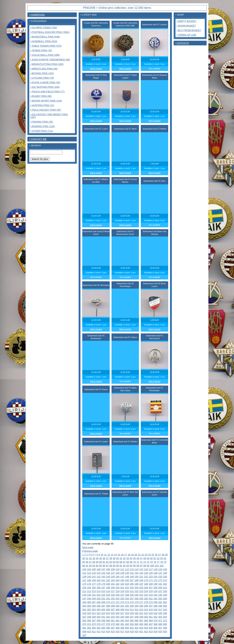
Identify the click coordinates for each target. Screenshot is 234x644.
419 (132, 631)
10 (102, 555)
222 (136, 591)
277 (141, 602)
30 (84, 558)
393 (94, 628)
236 (118, 595)
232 (99, 595)
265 (84, 602)
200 (118, 588)
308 (118, 610)
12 (109, 555)
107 (103, 569)
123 (94, 573)
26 (156, 555)
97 (141, 566)
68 (128, 562)
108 (108, 569)
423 (151, 631)
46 (138, 558)
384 (136, 624)
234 (108, 595)
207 (151, 588)
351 (151, 617)
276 (136, 602)
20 (136, 555)
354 (165, 617)
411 (94, 631)
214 (99, 591)
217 (113, 591)
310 (127, 610)
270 (108, 602)
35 (101, 558)
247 (84, 599)
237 (122, 595)
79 (165, 562)
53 (162, 558)
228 (165, 591)
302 (89, 610)
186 (136, 584)
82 (90, 566)
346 (127, 617)
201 (122, 588)
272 (118, 602)
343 (113, 617)
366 (136, 620)
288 (108, 606)
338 (89, 617)
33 (94, 558)
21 (139, 555)
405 (151, 628)
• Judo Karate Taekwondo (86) (50, 60)
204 (136, 588)
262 (155, 599)
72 (141, 562)
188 (146, 584)
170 (146, 580)
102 (162, 566)
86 (104, 566)
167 (132, 580)
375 (94, 624)
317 (160, 610)
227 (160, 591)
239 (132, 595)
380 (118, 624)
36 (104, 558)
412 (99, 631)
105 (94, 569)
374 (89, 624)
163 (113, 580)
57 (90, 562)
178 (99, 584)
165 (122, 580)
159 (94, 580)
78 (162, 562)
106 (99, 569)
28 (163, 555)
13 (112, 555)
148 (127, 577)
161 (103, 580)
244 (155, 595)
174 (165, 580)
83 (94, 566)
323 (103, 613)
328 (127, 613)
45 (134, 558)
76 (155, 562)
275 (132, 602)
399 (122, 628)
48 (145, 558)
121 (84, 573)
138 (165, 573)
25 (153, 555)
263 (160, 599)
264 (165, 599)
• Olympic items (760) (44, 28)
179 (103, 584)
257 (132, 599)
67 (124, 562)
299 (160, 606)
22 (143, 555)
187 (141, 584)
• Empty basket (186, 21)
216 (108, 591)
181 (113, 584)
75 (151, 562)
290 (118, 606)
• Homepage (37, 15)
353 (160, 617)
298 (155, 606)
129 (122, 573)
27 (160, 555)
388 (155, 624)
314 (146, 610)
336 (165, 613)
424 (155, 631)
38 (111, 558)
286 (99, 606)
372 (165, 620)
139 (84, 577)
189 (151, 584)
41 (121, 558)
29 (166, 555)
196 (99, 588)
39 (114, 558)
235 (113, 595)
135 (151, 573)
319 (84, 613)
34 (97, 558)
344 (118, 617)
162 (108, 580)
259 (141, 599)
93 (128, 566)
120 (165, 569)
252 (108, 599)
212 (89, 591)
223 (141, 591)
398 (118, 628)
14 (115, 555)
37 (107, 558)
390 (165, 624)
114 (136, 569)
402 (136, 628)
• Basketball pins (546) (45, 37)
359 (103, 620)
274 (127, 602)
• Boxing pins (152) (42, 73)
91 (121, 566)
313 (141, 610)
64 (114, 562)
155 (160, 577)
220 (127, 591)
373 (84, 624)
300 (165, 606)
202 (127, 588)
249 (94, 599)
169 (141, 580)
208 (155, 588)
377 (103, 624)
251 (103, 599)
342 (108, 617)
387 (151, 624)
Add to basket (96, 69)
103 (84, 569)
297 (151, 606)
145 (113, 577)
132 (136, 573)
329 (132, 613)
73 (145, 562)
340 (99, 617)
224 (146, 591)
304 (99, 610)
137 (160, 573)
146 (118, 577)
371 (160, 620)
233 (103, 595)
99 (148, 566)
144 (108, 577)
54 (165, 558)
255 (122, 599)
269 (103, 602)
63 (111, 562)
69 (131, 562)
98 (145, 566)
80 (84, 566)
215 (103, 591)
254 (118, 599)
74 (148, 562)
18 (129, 555)
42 (124, 558)
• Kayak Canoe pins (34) (45, 82)
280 (155, 602)
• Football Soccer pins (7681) (50, 32)
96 (138, 566)
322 (99, 613)
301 (84, 610)
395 (103, 628)
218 (118, 591)
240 (136, 595)
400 (127, 628)
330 (136, 613)
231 (94, 595)
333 (151, 613)
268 (99, 602)
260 (146, 599)
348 (136, 617)
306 (108, 610)
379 (113, 624)
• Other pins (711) (42, 131)
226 (155, 591)
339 (94, 617)
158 (89, 580)
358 (99, 620)
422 (146, 631)
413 (103, 631)
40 (117, 558)
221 (132, 591)
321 (94, 613)
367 (141, 620)
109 (113, 569)
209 (160, 588)
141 (94, 577)
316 (155, 610)
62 (107, 562)
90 (117, 566)
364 (127, 620)
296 (146, 606)
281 (160, 602)
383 (132, 624)
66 (121, 562)
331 (141, 613)
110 (118, 569)
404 (146, 628)
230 (89, 595)
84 (97, 566)
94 (131, 566)
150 (136, 577)
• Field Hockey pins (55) (46, 110)
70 (134, 562)
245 (160, 595)
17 (126, 555)
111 (122, 569)
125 (103, 573)
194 (89, 588)
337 (84, 617)
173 (160, 580)
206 (146, 588)
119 (160, 569)
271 (113, 602)
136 (155, 573)
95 (134, 566)
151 (141, 577)
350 (146, 617)
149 (132, 577)
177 (94, 584)
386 (146, 624)
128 (118, 573)
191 (160, 584)
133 (141, 573)
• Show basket (186, 26)
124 (99, 573)
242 (146, 595)
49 (148, 558)
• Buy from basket (189, 30)
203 (132, 588)
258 (136, 599)
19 (132, 555)
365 (132, 620)
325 (113, 613)
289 (113, 606)
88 (111, 566)
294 (136, 606)
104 (89, 569)
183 (122, 584)
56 (87, 562)
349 (141, 617)
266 (89, 602)
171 (151, 580)
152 (146, 577)
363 (122, 620)
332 (146, 613)
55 (84, 562)
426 (165, 631)
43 (128, 558)
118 (155, 569)
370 (155, 620)
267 (94, 602)
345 (122, 617)
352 (155, 617)
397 (113, 628)
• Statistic (182, 43)
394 (99, 628)
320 (89, 613)
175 (84, 584)
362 (118, 620)
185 (132, 584)
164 (118, 580)
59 (97, 562)
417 (122, 631)
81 (87, 566)
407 (160, 628)
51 (155, 558)
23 (146, 555)
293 (132, 606)
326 (118, 613)
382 (127, 624)
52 (158, 558)
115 (141, 569)
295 (141, 606)
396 (108, 628)
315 (151, 610)
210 (165, 588)
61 (104, 562)
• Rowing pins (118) (42, 126)
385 (141, 624)
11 (105, 555)
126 (108, 573)
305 (103, 610)
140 (89, 577)
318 (165, 610)
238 (127, 595)
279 (151, 602)
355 (84, 620)
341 (103, 617)
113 (132, 569)
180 (108, 584)
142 (99, 577)
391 (84, 628)
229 (84, 595)
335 (160, 613)
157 (84, 580)
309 (122, 610)
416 (118, 631)
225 (151, 591)
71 (138, 562)
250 (99, 599)
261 (151, 599)
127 (113, 573)
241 (141, 595)
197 (103, 588)
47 (141, 558)
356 (89, 620)
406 (155, 628)
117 (151, 569)
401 (132, 628)
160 (99, 580)
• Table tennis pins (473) (46, 46)
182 (118, 584)
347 (132, 617)
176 (89, 584)
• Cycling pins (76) (42, 78)
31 (87, 558)
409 (84, 631)
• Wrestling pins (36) (44, 69)
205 (141, 588)
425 (160, 631)
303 (94, 610)
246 (165, 595)
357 (94, 620)
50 (151, 558)
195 (94, 588)
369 (151, 620)
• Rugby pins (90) (41, 96)
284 (89, 606)
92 (124, 566)
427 (84, 635)
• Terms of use (186, 35)
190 (155, 584)
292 (127, 606)
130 (127, 573)
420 (136, 631)
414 (108, 631)
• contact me (38, 139)
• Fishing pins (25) (42, 122)
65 (117, 562)
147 (122, 577)
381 (122, 624)
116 (146, 569)
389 (160, 624)
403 (141, 628)
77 (158, 562)
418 (127, 631)
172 (155, 580)
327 (122, 613)
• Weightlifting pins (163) (47, 64)
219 (122, 591)
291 (122, 606)
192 (165, 584)
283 (84, 606)
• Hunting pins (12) (42, 105)
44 (131, 558)
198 (108, 588)
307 (113, 610)
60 (101, 562)
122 (89, 573)
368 (146, 620)
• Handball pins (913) (44, 41)
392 (89, 628)
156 (165, 577)
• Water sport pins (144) (46, 101)
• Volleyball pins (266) (45, 55)
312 (136, 610)
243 (151, 595)
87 (107, 566)
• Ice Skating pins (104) (45, 87)
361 (113, 620)
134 (146, 573)
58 (94, 562)
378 (108, 624)
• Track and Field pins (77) (47, 92)
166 (127, 580)
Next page (88, 547)
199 (113, 588)
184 (127, 584)
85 (101, 566)
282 (165, 602)
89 (114, 566)
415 (113, 631)
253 (113, 599)
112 (127, 569)
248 (89, 599)
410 (89, 631)
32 (90, 558)
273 (122, 602)
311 (132, 610)
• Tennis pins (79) (41, 50)
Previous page (90, 551)
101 (157, 566)
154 (155, 577)
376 (99, 624)
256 (127, 599)
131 (132, 573)
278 (146, 602)
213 (94, 591)
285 (94, 606)
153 (151, 577)
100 (152, 566)
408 (165, 628)
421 (141, 631)
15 (119, 555)
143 (103, 577)
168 (136, 580)
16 (122, 555)
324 (108, 613)
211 (84, 591)
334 (155, 613)
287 (103, 606)
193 (84, 588)
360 (108, 620)
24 (149, 555)
